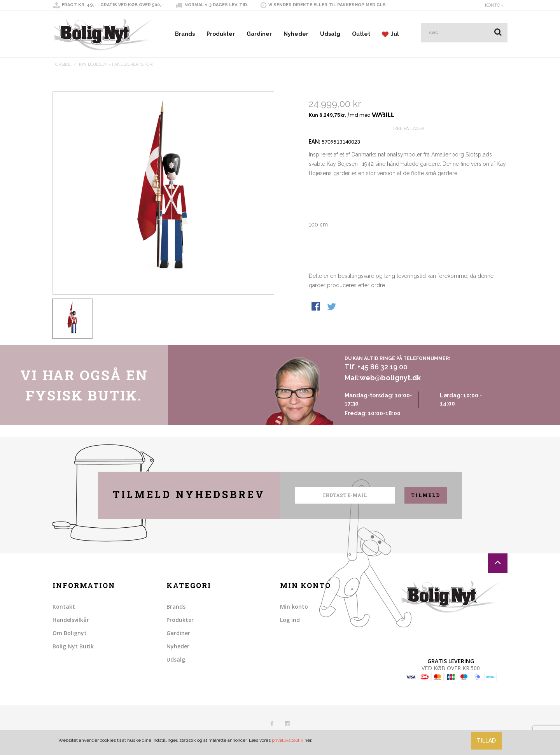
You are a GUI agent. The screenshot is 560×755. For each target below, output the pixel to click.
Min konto (294, 607)
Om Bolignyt (70, 633)
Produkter (221, 34)
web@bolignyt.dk (390, 378)
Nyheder (296, 34)
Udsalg (330, 34)
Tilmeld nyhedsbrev (189, 494)
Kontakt (64, 607)
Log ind (290, 620)
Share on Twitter (332, 335)
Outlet (361, 34)
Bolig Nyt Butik (73, 646)
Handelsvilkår (71, 620)
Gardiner (259, 34)
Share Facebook (317, 335)
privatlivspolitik (288, 740)
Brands (185, 34)
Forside (62, 64)
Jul (390, 34)
